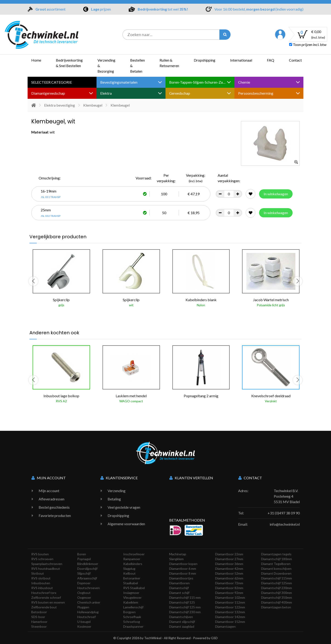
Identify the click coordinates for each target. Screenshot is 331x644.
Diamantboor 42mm (229, 569)
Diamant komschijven (276, 569)
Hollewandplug (88, 612)
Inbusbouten (41, 583)
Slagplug (129, 569)
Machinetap (178, 554)
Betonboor (39, 612)
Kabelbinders (133, 564)
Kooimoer (84, 626)
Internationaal (241, 60)
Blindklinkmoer (88, 564)
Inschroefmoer (134, 554)
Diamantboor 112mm (230, 602)
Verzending (117, 491)
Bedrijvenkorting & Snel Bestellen (69, 63)
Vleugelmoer (132, 597)
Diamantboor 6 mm (183, 569)
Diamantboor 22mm (229, 554)
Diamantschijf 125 (182, 602)
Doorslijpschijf (87, 569)
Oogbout (84, 593)
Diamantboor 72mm (229, 583)
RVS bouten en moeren (48, 602)
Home (36, 60)
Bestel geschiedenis (54, 507)
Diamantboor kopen (183, 564)
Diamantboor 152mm (230, 622)
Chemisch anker (89, 602)
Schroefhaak (132, 617)
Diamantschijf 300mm (277, 593)
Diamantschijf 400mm (277, 602)
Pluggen (83, 607)
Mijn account (49, 491)
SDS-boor (38, 617)
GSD (214, 638)
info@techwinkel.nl (285, 524)
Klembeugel (93, 105)
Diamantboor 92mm (229, 593)
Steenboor (39, 626)
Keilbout (129, 573)
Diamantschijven (181, 617)
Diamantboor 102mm (230, 597)
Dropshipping (205, 60)
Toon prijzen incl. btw (308, 44)
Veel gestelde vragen (124, 507)
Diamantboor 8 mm (183, 573)
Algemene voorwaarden (126, 524)
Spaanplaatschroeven (47, 564)
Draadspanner (133, 626)
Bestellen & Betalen (137, 66)
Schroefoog (132, 622)
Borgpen (129, 612)
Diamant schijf (179, 593)
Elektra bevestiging (60, 105)
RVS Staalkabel (134, 588)
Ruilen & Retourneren (169, 63)
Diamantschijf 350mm (277, 597)
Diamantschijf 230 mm (185, 612)
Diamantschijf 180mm (277, 559)
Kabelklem (131, 602)
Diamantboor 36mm (229, 564)
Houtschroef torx (44, 593)
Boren (82, 554)
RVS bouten (40, 554)
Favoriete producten (55, 515)
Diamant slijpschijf (182, 622)
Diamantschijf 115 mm (185, 597)
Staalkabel (131, 583)
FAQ (271, 60)
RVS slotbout (41, 578)
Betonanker (132, 578)
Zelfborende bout (44, 607)
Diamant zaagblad (182, 626)
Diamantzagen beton (276, 607)
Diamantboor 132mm (230, 612)
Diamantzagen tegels (276, 554)
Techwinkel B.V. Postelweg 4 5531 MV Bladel (287, 496)
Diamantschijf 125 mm (185, 607)
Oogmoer (84, 597)
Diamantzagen (225, 626)
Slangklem (176, 559)
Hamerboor (39, 622)
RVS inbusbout (42, 588)
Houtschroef (86, 617)
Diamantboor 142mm (230, 617)
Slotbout (38, 573)
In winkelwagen (276, 194)
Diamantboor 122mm (230, 607)
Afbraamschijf (87, 578)
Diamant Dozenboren (276, 573)
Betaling (114, 499)
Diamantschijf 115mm (277, 578)
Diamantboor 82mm (229, 588)
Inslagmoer (131, 593)
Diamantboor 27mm (229, 559)
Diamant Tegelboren (276, 564)
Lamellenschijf (133, 607)
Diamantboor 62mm (229, 578)
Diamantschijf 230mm (277, 588)
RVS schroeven (42, 559)
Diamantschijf (179, 588)
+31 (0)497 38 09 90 (284, 513)
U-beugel (84, 622)
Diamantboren (179, 583)
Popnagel (84, 559)
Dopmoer (84, 583)
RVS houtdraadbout (46, 569)
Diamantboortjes (181, 578)
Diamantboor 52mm (229, 573)
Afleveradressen (51, 499)
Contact (295, 60)
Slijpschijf (84, 573)
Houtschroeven (88, 588)
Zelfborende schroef (46, 597)
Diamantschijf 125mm (277, 583)
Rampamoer (132, 559)
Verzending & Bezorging (106, 66)
